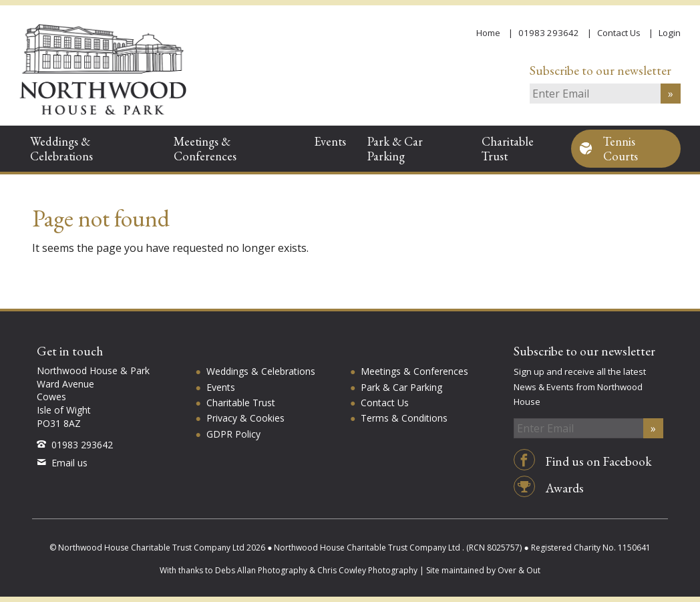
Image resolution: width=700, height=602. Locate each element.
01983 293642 (549, 33)
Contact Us (619, 33)
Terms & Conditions (404, 418)
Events (330, 141)
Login (670, 33)
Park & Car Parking (395, 148)
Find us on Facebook (583, 461)
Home (488, 33)
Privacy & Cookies (245, 418)
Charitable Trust (508, 148)
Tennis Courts (621, 148)
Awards (549, 488)
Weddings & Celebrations (61, 148)
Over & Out (519, 570)
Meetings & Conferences (205, 148)
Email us (62, 463)
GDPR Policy (233, 434)
